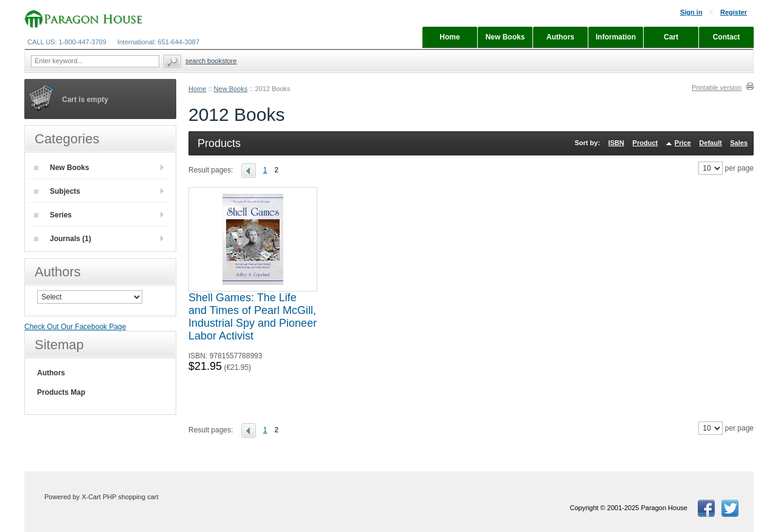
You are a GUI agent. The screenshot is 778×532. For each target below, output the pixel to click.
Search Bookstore (211, 61)
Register (734, 12)
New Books (231, 89)
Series (53, 215)
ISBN (616, 143)
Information (616, 37)
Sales (739, 143)
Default (710, 143)
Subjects (57, 191)
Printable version (717, 87)
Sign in (691, 12)
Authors (51, 373)
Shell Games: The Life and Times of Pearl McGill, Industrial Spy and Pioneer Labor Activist (253, 317)
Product (645, 143)
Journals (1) (63, 239)
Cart (671, 37)
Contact (727, 37)
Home (197, 89)
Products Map (61, 392)
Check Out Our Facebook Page (75, 327)
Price (683, 143)
